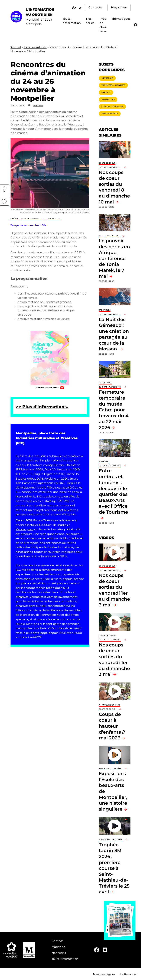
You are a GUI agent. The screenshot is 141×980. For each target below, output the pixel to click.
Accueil (16, 47)
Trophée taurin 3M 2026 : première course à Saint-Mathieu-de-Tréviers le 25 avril (114, 868)
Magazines (119, 7)
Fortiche (50, 479)
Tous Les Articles (35, 47)
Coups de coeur (107, 163)
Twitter (4, 201)
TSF (18, 474)
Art (101, 236)
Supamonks (45, 483)
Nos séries (59, 953)
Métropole (107, 78)
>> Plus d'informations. (42, 407)
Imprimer (38, 106)
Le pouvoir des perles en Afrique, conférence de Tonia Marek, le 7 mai (114, 258)
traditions (104, 840)
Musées (117, 769)
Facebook (4, 189)
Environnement (110, 114)
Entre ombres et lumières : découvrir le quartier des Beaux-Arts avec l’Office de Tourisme (113, 491)
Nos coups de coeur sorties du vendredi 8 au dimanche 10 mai (114, 187)
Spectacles (105, 310)
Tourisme (104, 461)
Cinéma (14, 219)
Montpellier (53, 219)
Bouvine (118, 840)
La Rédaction (129, 974)
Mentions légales (104, 974)
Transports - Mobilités (113, 85)
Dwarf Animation (56, 469)
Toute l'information (65, 959)
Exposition (104, 769)
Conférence (112, 236)
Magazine (58, 947)
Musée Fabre (106, 383)
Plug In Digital (43, 474)
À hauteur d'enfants (110, 705)
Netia (27, 469)
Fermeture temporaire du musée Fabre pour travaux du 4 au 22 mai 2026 (114, 410)
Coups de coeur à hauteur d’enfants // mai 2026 (112, 726)
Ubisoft (71, 465)
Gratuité (106, 92)
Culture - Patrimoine (32, 219)
